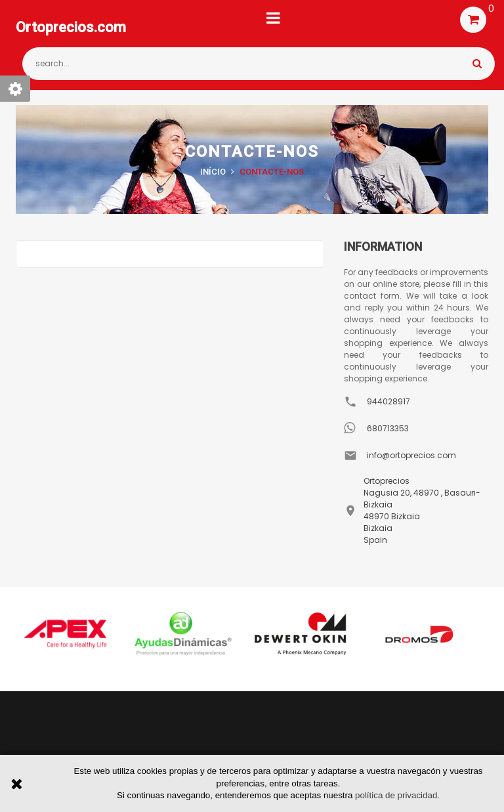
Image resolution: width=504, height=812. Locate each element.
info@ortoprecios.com (411, 455)
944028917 (388, 401)
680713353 (388, 428)
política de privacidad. (397, 795)
